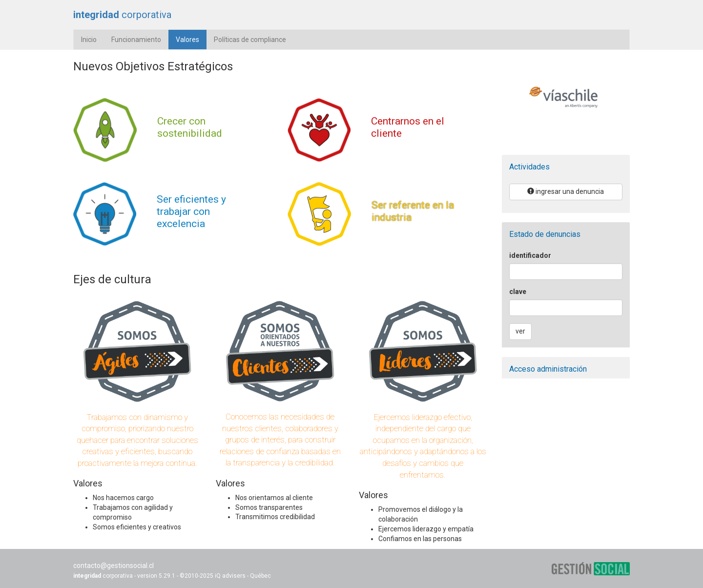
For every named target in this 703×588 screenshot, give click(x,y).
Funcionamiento (136, 40)
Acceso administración (548, 369)
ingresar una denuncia (566, 191)
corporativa (122, 15)
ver (520, 331)
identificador (530, 255)
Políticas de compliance (250, 40)
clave (518, 292)
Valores (191, 39)
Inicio (89, 40)
